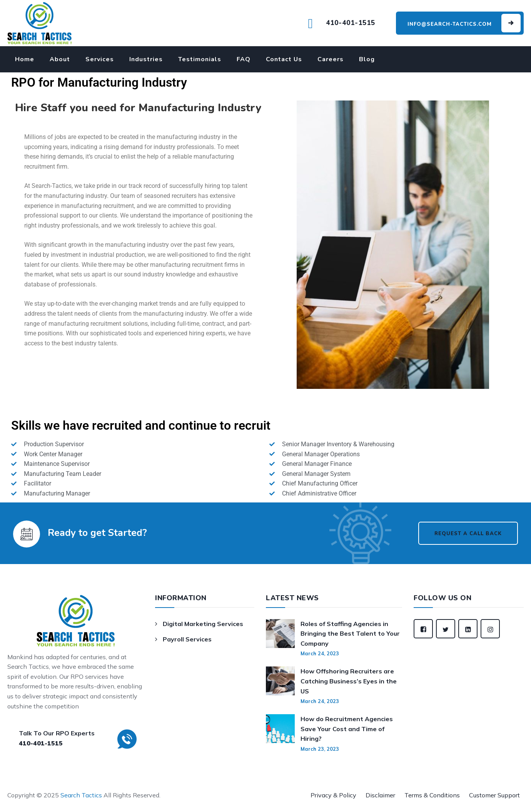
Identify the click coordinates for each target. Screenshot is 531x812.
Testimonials (200, 59)
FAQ (244, 59)
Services (100, 59)
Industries (146, 59)
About (60, 59)
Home (25, 59)
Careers (331, 59)
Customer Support (494, 795)
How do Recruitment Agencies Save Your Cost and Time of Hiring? (347, 729)
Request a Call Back (468, 534)
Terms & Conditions (432, 795)
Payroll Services (187, 639)
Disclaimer (380, 795)
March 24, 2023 (320, 653)
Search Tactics (81, 795)
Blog (367, 59)
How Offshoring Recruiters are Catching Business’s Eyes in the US (349, 681)
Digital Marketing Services (203, 624)
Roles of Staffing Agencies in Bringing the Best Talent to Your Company (350, 634)
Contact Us (284, 59)
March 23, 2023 (320, 749)
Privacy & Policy (333, 795)
